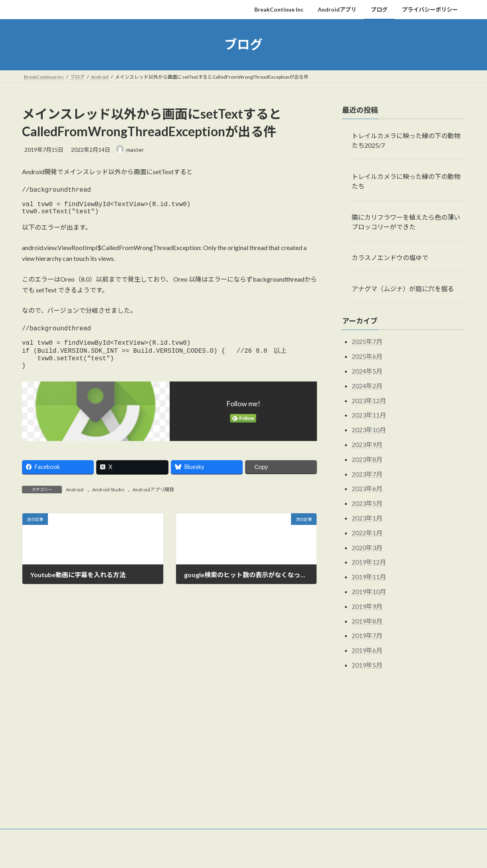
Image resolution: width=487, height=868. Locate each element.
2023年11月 (369, 415)
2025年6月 (367, 356)
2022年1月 (367, 532)
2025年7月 (367, 341)
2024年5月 (367, 371)
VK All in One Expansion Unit (295, 854)
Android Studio (108, 505)
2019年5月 (367, 664)
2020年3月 (367, 547)
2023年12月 (369, 400)
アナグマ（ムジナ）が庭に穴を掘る (403, 289)
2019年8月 (367, 621)
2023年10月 (369, 430)
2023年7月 (367, 474)
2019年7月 (367, 635)
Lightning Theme (242, 854)
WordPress (200, 854)
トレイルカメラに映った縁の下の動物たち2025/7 (406, 140)
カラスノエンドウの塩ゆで (390, 257)
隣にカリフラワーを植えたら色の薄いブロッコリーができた (406, 221)
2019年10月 (369, 591)
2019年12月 (369, 562)
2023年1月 (367, 518)
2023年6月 (367, 488)
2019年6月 (367, 650)
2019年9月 (367, 606)
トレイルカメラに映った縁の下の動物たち (406, 181)
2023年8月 (367, 459)
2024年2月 (367, 385)
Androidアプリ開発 (153, 505)
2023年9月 (367, 444)
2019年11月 (369, 577)
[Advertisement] (243, 760)
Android (75, 505)
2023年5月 (367, 503)
